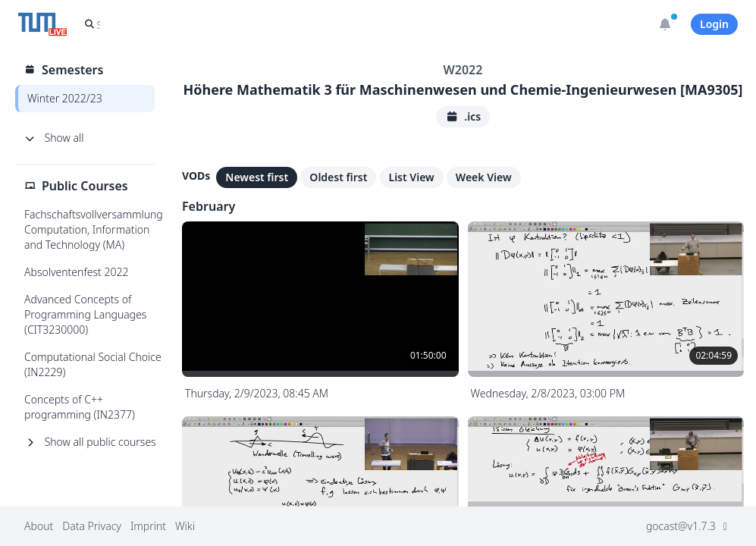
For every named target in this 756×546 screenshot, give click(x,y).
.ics (463, 116)
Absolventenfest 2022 (76, 272)
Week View (484, 177)
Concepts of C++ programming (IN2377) (80, 407)
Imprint (148, 526)
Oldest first (338, 177)
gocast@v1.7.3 (689, 526)
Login (714, 24)
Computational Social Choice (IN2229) (93, 364)
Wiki (185, 526)
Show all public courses (90, 442)
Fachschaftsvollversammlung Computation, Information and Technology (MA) (94, 229)
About (39, 526)
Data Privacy (92, 526)
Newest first (257, 177)
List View (412, 177)
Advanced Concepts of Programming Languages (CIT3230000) (85, 314)
